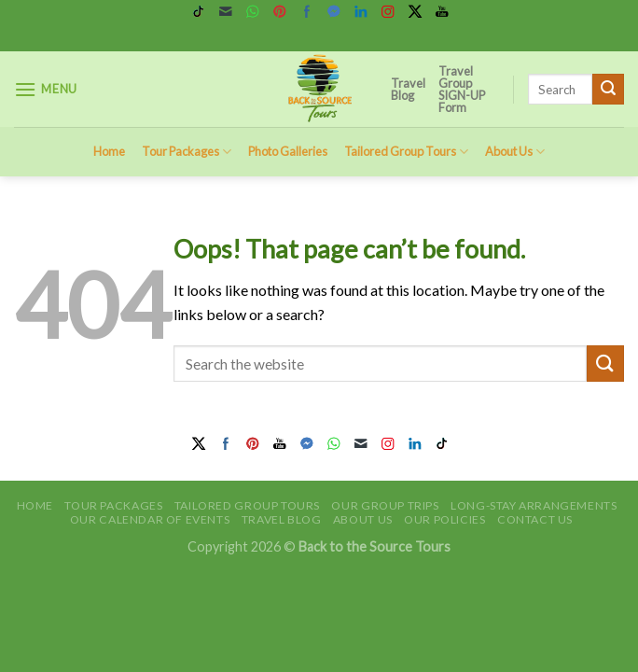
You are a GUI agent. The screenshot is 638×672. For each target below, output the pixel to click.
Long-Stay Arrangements (534, 505)
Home (109, 151)
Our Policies (444, 519)
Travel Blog (408, 89)
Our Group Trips (385, 505)
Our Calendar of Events (150, 519)
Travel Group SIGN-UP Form (462, 89)
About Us (515, 152)
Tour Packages (187, 152)
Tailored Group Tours (406, 152)
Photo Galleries (288, 151)
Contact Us (535, 519)
